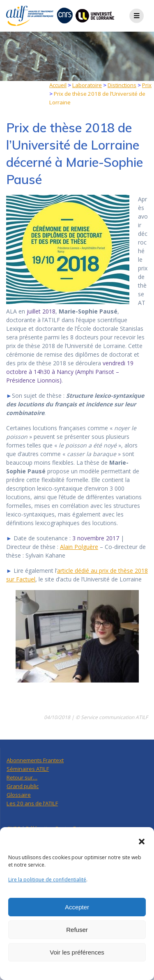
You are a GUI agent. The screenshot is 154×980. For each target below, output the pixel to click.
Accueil (58, 85)
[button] (142, 842)
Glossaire (19, 795)
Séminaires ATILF (28, 769)
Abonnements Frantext (35, 760)
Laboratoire (87, 85)
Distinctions (122, 85)
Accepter (77, 907)
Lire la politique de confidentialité (47, 880)
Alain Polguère (79, 547)
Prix (147, 85)
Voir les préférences (77, 952)
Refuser (77, 930)
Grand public (23, 786)
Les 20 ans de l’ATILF (32, 803)
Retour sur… (22, 777)
